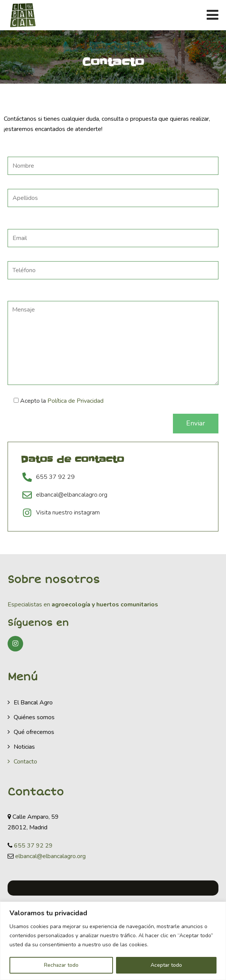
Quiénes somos (34, 717)
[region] (113, 941)
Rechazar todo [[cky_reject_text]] (61, 965)
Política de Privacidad (75, 401)
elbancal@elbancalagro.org (50, 856)
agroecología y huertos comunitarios (104, 605)
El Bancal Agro (33, 703)
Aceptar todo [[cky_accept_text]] (166, 965)
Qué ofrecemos (34, 732)
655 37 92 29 (33, 846)
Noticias (24, 747)
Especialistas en (29, 605)
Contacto (25, 762)
